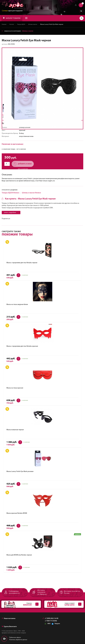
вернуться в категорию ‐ (17, 31)
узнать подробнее (12, 213)
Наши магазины (9, 619)
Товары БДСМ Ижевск (11, 193)
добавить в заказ (22, 164)
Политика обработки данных (18, 640)
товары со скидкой (63, 604)
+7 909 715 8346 (51, 621)
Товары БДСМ (22, 24)
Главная (4, 24)
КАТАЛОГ (12, 18)
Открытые (20, 604)
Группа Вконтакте (9, 627)
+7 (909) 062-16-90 (50, 619)
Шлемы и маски (34, 24)
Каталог (12, 24)
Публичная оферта (15, 638)
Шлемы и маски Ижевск (31, 193)
